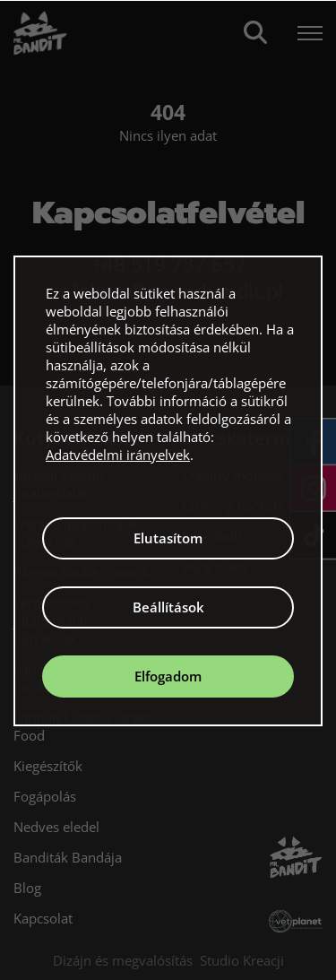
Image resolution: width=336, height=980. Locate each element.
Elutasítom (168, 538)
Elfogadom (168, 676)
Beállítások (168, 607)
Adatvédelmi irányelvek (118, 455)
